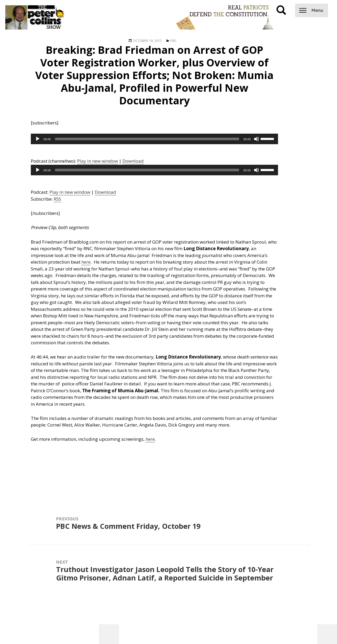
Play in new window (98, 161)
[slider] (147, 139)
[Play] (38, 139)
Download (133, 161)
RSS (57, 199)
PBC (174, 41)
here (86, 262)
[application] (154, 139)
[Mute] (256, 139)
